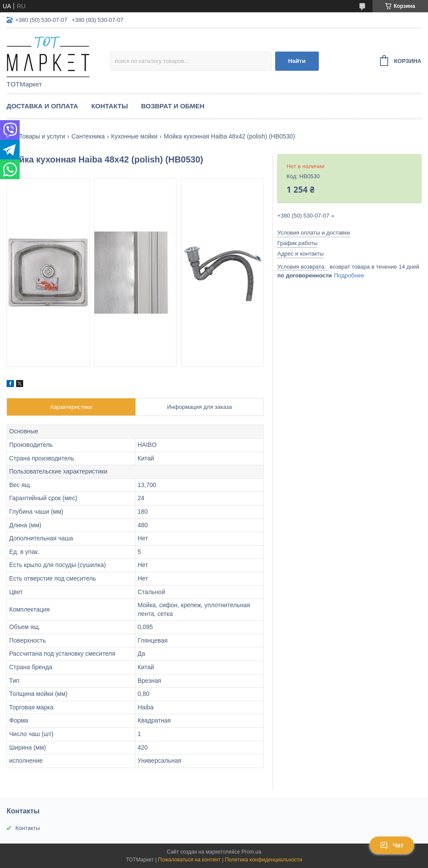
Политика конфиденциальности (264, 860)
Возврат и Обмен (173, 106)
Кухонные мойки (134, 136)
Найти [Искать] (297, 61)
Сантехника (88, 136)
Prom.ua (251, 852)
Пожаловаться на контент (189, 860)
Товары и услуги (42, 136)
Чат (392, 845)
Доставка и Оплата (42, 106)
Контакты (110, 106)
